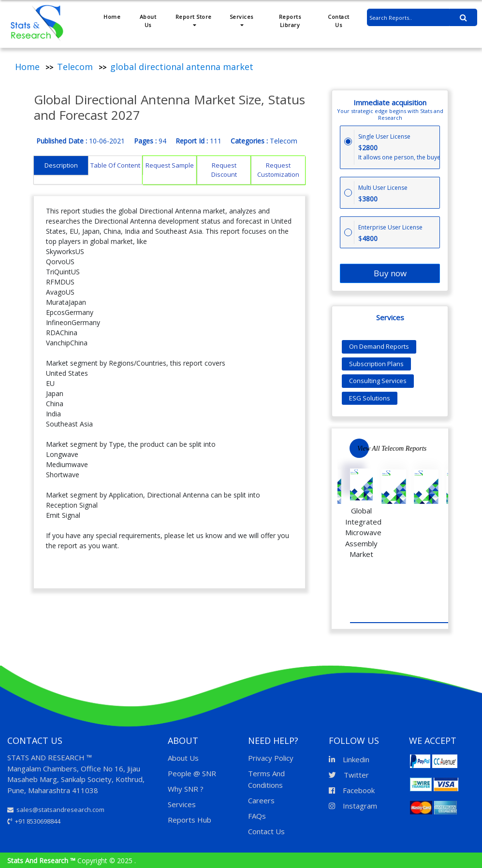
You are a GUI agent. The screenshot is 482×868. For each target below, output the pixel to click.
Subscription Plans (376, 364)
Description (61, 165)
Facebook (352, 790)
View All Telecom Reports (392, 448)
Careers (261, 800)
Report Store (194, 20)
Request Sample (170, 165)
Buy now (390, 273)
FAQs (257, 816)
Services (241, 20)
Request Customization (278, 170)
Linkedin (349, 759)
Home (112, 17)
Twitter (349, 775)
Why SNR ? (186, 789)
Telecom (75, 67)
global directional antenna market (182, 67)
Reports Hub (190, 820)
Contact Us (339, 21)
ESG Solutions (370, 398)
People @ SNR (192, 773)
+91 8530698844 (34, 821)
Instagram (353, 806)
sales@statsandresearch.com (56, 810)
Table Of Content (115, 165)
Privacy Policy (271, 758)
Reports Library (290, 21)
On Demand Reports (379, 346)
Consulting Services (378, 381)
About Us (148, 21)
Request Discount (224, 170)
